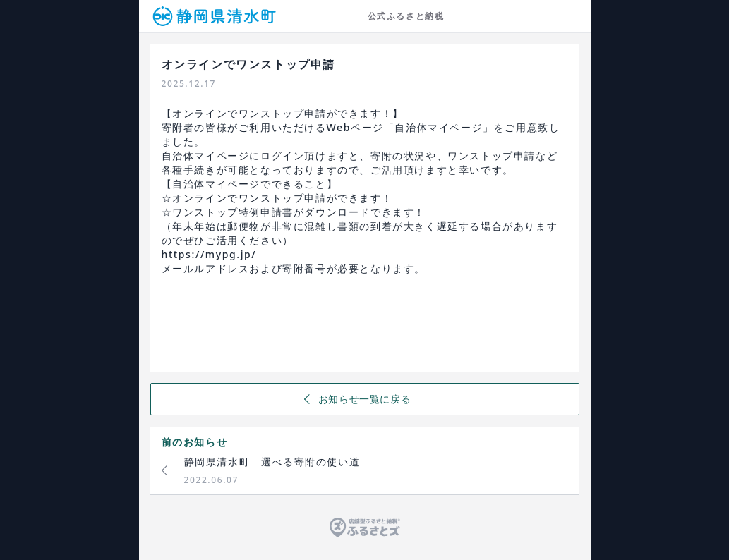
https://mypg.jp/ (209, 254)
